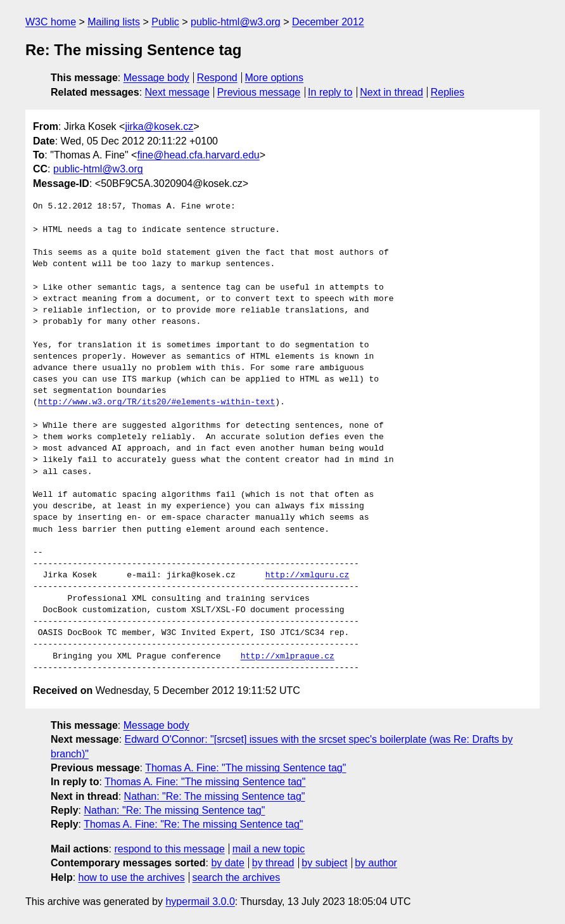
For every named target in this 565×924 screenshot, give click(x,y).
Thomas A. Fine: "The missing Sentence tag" (245, 768)
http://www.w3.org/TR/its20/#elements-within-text (156, 402)
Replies (448, 92)
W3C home (51, 22)
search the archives (237, 877)
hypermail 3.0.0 (200, 902)
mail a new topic (269, 849)
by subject (324, 863)
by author (376, 863)
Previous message (259, 92)
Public (165, 22)
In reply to (330, 92)
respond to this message (169, 849)
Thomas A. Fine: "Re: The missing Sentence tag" (193, 824)
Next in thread (391, 92)
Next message (177, 92)
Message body (156, 78)
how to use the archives (132, 877)
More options (275, 78)
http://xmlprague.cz (288, 657)
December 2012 (328, 22)
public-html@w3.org (236, 22)
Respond (217, 78)
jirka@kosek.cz (159, 126)
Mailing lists (114, 22)
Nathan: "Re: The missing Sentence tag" (215, 796)
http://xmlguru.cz (308, 575)
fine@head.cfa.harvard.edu (198, 155)
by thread (273, 863)
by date (227, 863)
